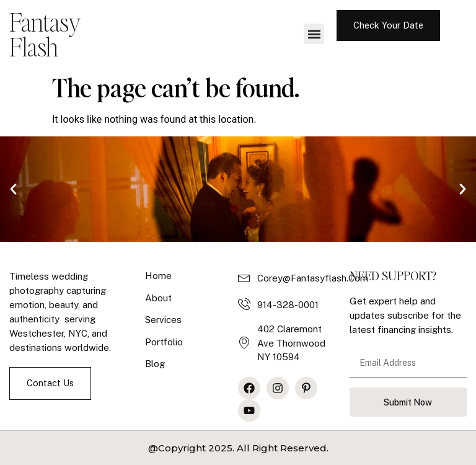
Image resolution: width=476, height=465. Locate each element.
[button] (314, 34)
